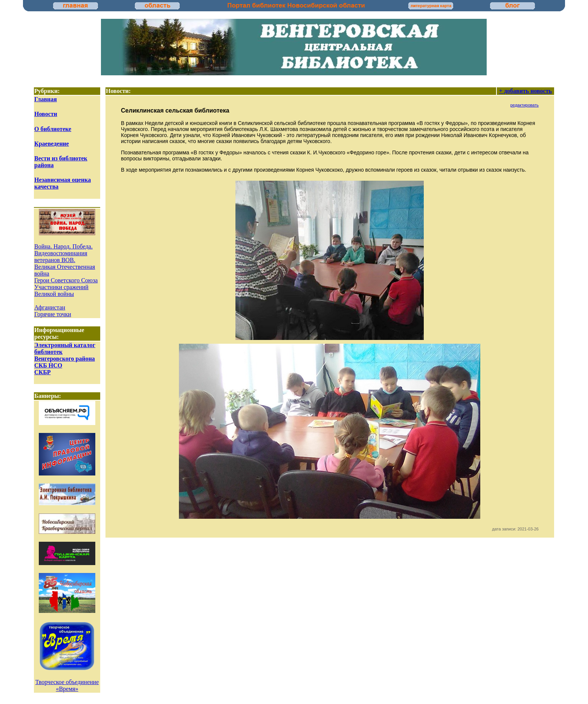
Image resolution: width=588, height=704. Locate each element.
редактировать (525, 105)
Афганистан (50, 307)
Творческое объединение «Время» (67, 685)
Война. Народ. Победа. (63, 246)
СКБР (43, 372)
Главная (46, 99)
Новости (46, 114)
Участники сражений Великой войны (61, 290)
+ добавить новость (525, 91)
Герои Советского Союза (66, 280)
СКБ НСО (48, 365)
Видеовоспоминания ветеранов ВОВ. (61, 257)
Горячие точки (53, 314)
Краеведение (52, 144)
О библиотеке (53, 129)
